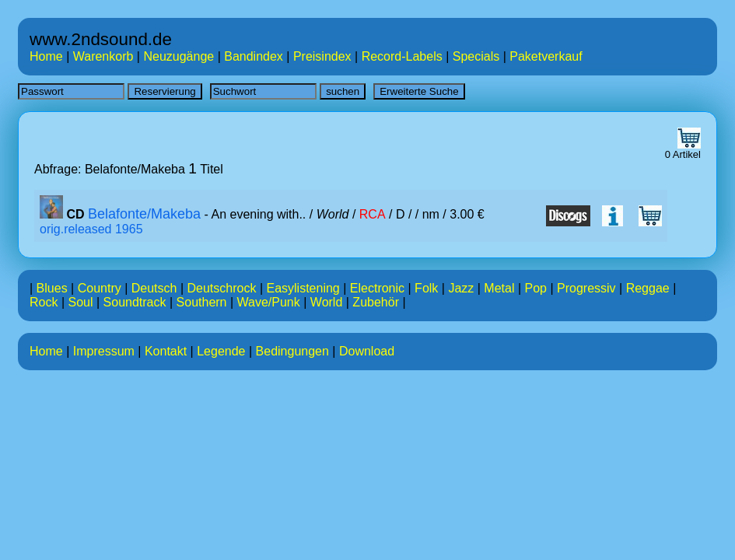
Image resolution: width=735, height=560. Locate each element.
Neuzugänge (178, 56)
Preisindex (322, 56)
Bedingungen (292, 351)
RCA (373, 214)
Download (367, 351)
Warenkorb (103, 56)
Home (46, 56)
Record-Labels (402, 56)
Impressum (104, 351)
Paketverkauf (546, 56)
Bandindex (254, 56)
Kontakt (166, 351)
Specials (476, 56)
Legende (221, 351)
